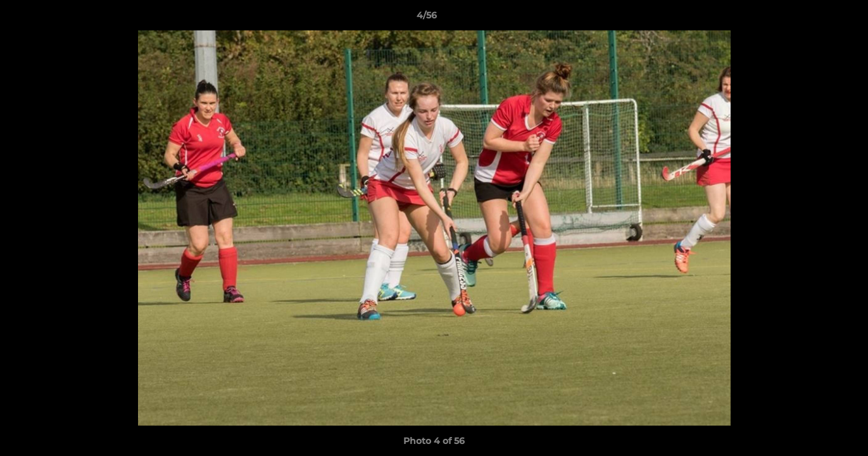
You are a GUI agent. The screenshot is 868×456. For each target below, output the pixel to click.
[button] (815, 18)
